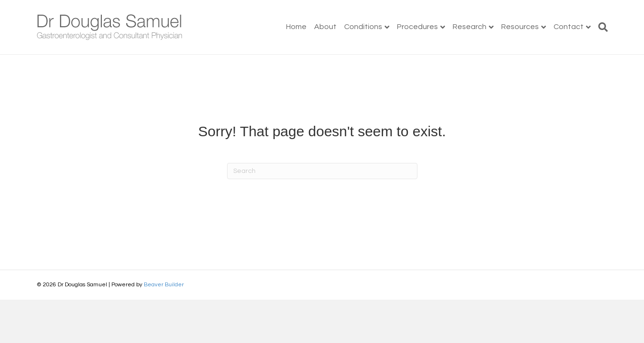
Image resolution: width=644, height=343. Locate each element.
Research (470, 27)
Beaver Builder (164, 285)
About (325, 27)
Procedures (417, 27)
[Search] (601, 27)
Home (296, 27)
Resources (520, 27)
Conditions (363, 27)
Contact (569, 27)
